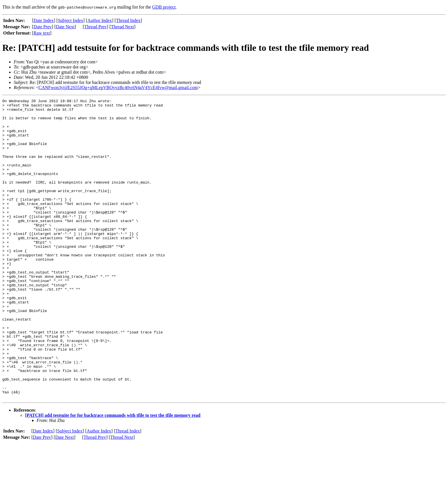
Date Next (65, 27)
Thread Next (122, 27)
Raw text (42, 33)
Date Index (44, 20)
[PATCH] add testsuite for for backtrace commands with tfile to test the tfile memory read (113, 475)
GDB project (164, 7)
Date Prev (43, 27)
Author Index (100, 20)
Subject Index (71, 20)
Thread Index (128, 20)
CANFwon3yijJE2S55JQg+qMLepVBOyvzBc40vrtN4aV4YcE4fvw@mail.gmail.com (118, 87)
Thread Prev (96, 27)
